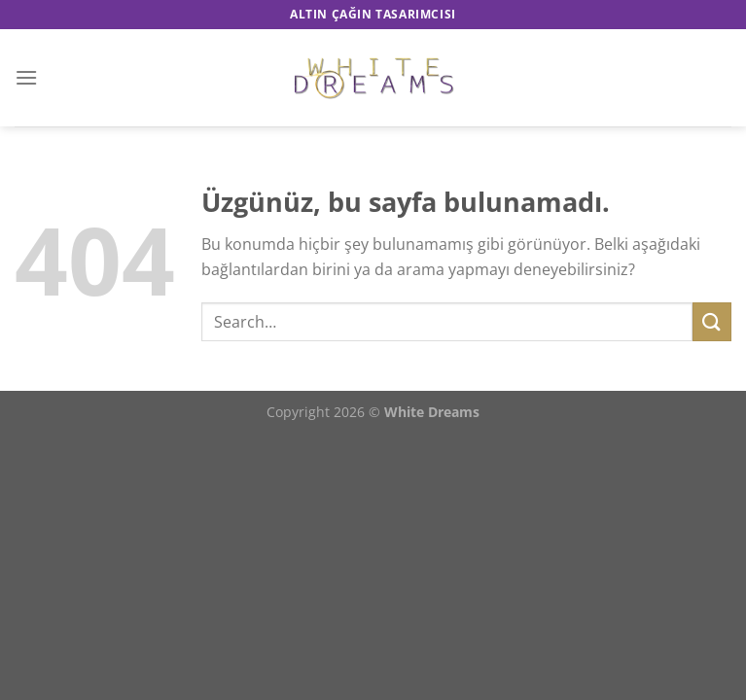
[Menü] (26, 77)
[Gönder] (712, 321)
